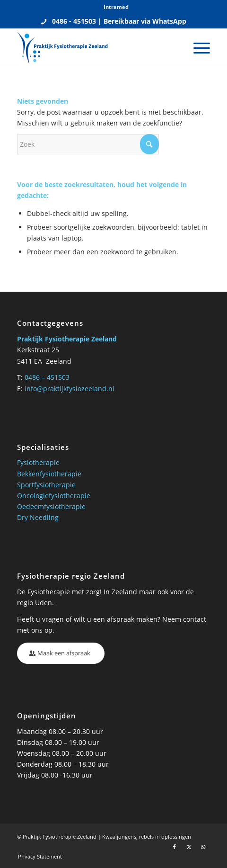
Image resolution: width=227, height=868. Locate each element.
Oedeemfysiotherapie (51, 506)
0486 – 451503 (47, 377)
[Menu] (197, 48)
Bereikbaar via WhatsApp (145, 21)
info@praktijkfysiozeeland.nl (70, 389)
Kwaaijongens (119, 837)
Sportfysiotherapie (46, 485)
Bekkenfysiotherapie (49, 474)
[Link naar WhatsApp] (203, 847)
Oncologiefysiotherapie (54, 496)
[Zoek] (88, 144)
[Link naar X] (189, 847)
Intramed (116, 7)
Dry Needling (38, 517)
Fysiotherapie (38, 462)
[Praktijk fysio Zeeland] (94, 48)
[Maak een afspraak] (61, 653)
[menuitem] (116, 7)
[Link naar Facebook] (175, 847)
